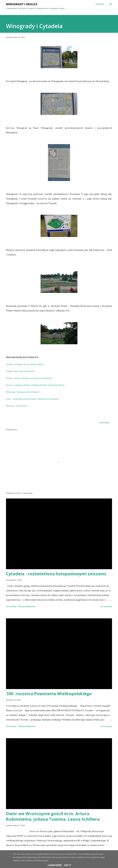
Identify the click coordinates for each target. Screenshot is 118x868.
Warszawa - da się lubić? (17, 406)
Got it (68, 865)
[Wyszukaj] (100, 4)
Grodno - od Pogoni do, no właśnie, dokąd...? (26, 364)
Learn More (55, 865)
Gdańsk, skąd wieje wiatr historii (21, 371)
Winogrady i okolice (22, 4)
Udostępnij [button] (104, 423)
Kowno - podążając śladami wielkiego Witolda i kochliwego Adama (35, 385)
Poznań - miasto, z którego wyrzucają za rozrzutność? (29, 378)
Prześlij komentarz (27, 607)
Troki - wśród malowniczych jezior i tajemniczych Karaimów (32, 399)
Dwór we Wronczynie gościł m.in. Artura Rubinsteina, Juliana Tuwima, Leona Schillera (53, 816)
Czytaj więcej (106, 607)
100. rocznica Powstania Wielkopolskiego (49, 694)
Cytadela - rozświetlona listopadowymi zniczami (56, 574)
